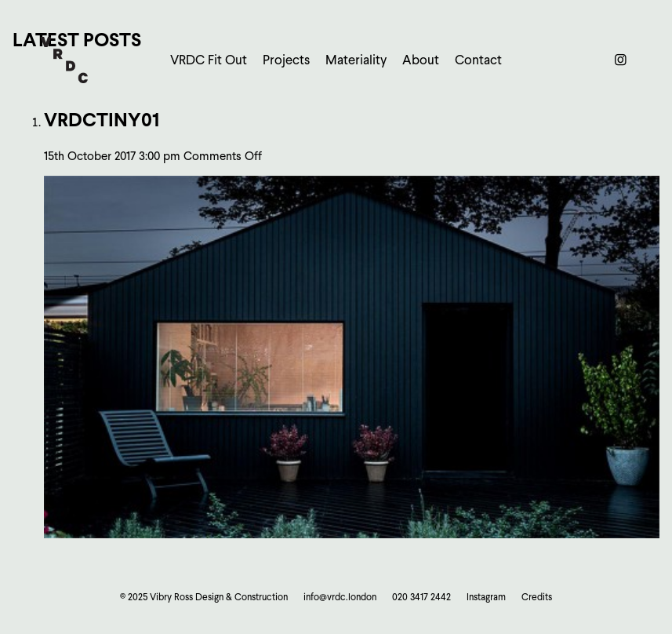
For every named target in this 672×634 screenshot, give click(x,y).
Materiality (356, 60)
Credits (537, 597)
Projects (286, 60)
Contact (478, 60)
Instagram (486, 597)
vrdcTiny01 (102, 120)
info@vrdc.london (340, 597)
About (421, 60)
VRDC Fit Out (209, 60)
